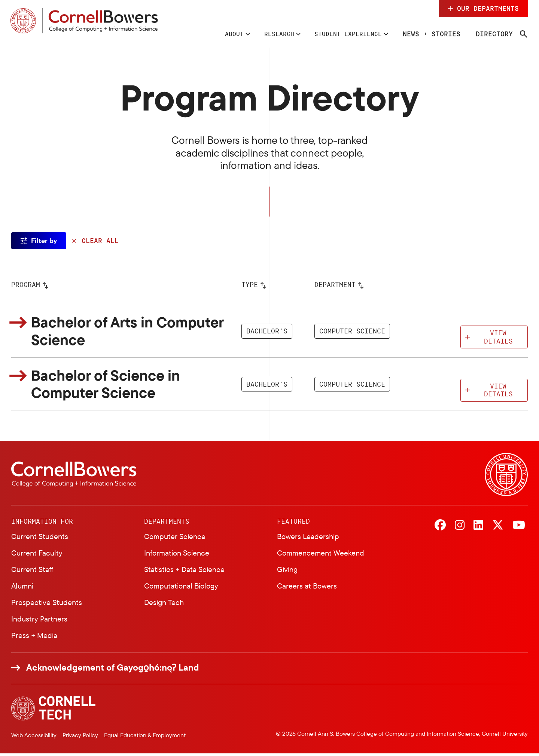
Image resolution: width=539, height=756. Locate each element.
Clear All (100, 241)
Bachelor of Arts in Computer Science (133, 332)
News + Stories (431, 34)
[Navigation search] (523, 34)
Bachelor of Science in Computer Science (110, 386)
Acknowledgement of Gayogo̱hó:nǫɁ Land (113, 670)
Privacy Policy (80, 737)
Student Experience (343, 34)
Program (26, 285)
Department (335, 285)
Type (250, 285)
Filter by (44, 241)
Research (268, 34)
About (220, 34)
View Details (498, 338)
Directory (494, 34)
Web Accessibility (34, 737)
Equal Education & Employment (145, 737)
